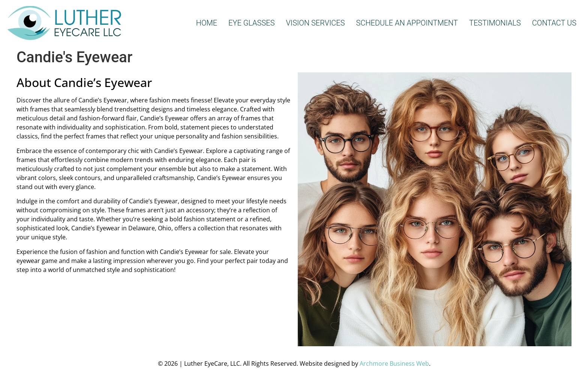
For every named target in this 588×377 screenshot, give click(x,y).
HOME (207, 23)
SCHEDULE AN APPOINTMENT (407, 23)
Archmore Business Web (394, 363)
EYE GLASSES (251, 23)
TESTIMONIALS (495, 23)
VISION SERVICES (316, 23)
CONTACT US (554, 23)
